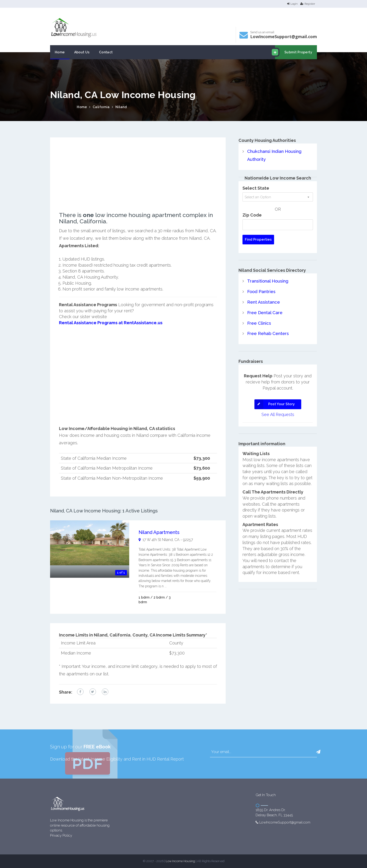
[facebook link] (80, 691)
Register (308, 4)
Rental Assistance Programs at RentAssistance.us (110, 323)
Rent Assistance (263, 301)
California (101, 107)
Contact (106, 52)
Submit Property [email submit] (294, 52)
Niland (121, 107)
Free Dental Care (265, 312)
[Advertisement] (138, 179)
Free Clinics (259, 322)
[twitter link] (93, 691)
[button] (318, 752)
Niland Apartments (159, 532)
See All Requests (278, 413)
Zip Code (252, 215)
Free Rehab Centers (268, 333)
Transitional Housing (267, 281)
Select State (256, 188)
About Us (82, 52)
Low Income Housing (180, 861)
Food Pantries (261, 291)
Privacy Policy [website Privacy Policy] (61, 835)
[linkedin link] (105, 691)
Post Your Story (275, 403)
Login (292, 4)
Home (60, 52)
